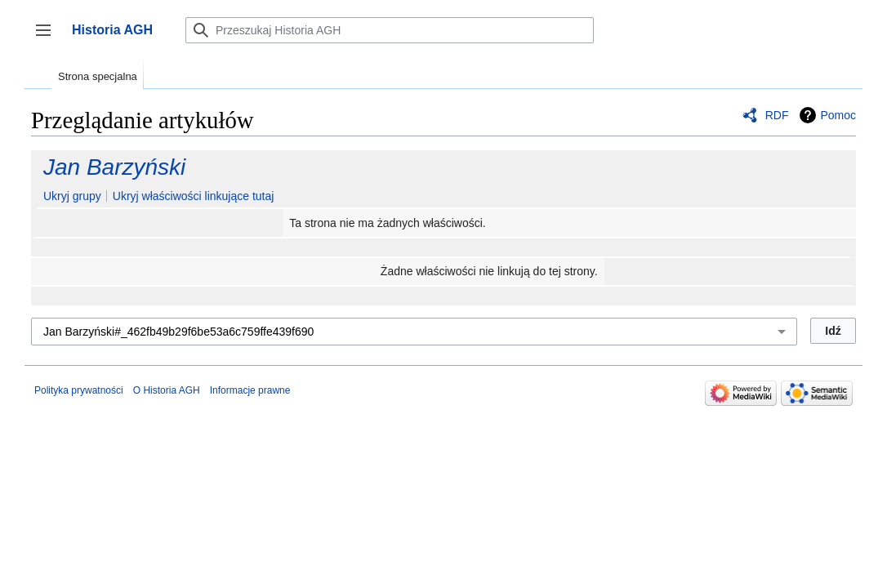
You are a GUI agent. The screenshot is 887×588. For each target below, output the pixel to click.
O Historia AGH (167, 390)
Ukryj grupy (72, 196)
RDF (777, 115)
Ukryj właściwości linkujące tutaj (194, 196)
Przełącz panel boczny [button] (49, 38)
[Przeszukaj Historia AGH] (390, 30)
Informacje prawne (250, 390)
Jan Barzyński (114, 167)
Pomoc (838, 115)
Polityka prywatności (79, 390)
